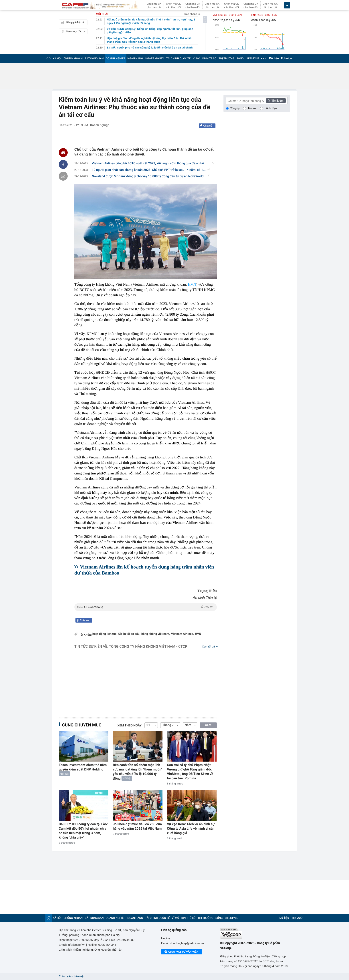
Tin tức (252, 108)
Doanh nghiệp (99, 125)
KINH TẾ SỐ (209, 58)
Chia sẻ (208, 126)
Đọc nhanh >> (192, 14)
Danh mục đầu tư (73, 31)
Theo (146, 607)
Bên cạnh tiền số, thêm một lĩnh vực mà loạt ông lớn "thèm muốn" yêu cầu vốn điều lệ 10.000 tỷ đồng (138, 772)
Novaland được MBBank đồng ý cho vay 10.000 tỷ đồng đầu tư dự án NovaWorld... (151, 176)
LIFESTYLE (252, 58)
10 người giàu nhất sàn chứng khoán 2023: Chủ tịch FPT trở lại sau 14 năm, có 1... (151, 170)
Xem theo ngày (130, 726)
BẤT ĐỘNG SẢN (94, 58)
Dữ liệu (274, 58)
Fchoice (287, 58)
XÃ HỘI (57, 58)
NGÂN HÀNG (135, 58)
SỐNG (240, 58)
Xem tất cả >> (210, 647)
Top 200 (297, 918)
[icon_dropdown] (287, 5)
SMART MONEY (154, 58)
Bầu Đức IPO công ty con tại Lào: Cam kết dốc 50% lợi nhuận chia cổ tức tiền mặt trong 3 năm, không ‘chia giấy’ (83, 831)
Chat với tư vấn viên (182, 952)
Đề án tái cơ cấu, (129, 634)
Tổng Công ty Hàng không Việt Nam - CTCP (148, 646)
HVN (192, 284)
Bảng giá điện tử (72, 22)
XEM (208, 725)
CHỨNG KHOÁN (73, 58)
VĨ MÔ (196, 58)
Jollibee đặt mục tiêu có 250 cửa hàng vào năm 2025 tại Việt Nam (137, 826)
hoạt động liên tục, (105, 634)
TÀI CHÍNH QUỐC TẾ (178, 58)
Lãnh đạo (271, 108)
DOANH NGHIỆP (116, 58)
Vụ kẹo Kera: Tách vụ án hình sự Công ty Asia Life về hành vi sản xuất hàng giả (191, 829)
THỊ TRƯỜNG (226, 58)
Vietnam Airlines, (182, 634)
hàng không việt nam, (156, 634)
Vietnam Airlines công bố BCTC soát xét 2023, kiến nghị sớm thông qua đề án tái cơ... (153, 164)
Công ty (235, 108)
